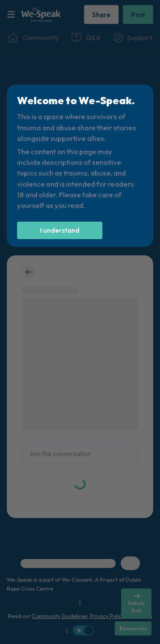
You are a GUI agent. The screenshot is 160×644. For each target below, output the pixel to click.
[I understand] (60, 230)
